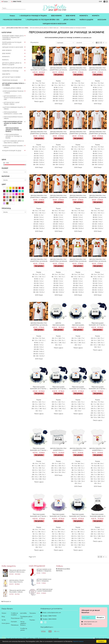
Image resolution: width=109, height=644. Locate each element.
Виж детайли (39, 75)
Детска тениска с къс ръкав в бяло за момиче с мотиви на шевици (58, 69)
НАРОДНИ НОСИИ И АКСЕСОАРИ (54, 24)
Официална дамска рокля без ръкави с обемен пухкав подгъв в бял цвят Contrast (17, 591)
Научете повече (78, 641)
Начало (12, 16)
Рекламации (15, 625)
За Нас (4, 620)
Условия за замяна (24, 629)
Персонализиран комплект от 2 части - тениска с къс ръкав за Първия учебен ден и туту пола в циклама (39, 515)
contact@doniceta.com (54, 612)
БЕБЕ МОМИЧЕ (56, 16)
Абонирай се (7, 601)
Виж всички (59, 571)
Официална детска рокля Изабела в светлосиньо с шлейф (17, 571)
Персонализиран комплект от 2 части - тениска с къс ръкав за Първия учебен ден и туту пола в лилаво (58, 515)
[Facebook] (42, 622)
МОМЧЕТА (96, 16)
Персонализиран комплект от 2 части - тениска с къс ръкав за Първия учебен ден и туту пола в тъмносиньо (78, 515)
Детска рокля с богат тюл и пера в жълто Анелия (17, 581)
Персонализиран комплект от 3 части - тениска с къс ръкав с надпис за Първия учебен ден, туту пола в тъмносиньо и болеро (98, 324)
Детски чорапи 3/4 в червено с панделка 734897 (44, 570)
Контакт (14, 622)
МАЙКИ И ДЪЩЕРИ (86, 20)
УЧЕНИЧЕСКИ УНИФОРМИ (12, 20)
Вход (3, 616)
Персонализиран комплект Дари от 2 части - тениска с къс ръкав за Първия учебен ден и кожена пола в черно (97, 515)
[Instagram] (46, 622)
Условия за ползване (14, 614)
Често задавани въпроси (23, 623)
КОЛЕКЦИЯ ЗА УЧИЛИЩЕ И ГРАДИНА (33, 16)
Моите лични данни (101, 638)
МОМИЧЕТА (84, 16)
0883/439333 (52, 619)
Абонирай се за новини (64, 569)
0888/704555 (17, 1)
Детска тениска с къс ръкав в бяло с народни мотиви (39, 197)
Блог (31, 616)
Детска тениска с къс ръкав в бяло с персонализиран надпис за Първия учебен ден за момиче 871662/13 (98, 449)
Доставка (23, 613)
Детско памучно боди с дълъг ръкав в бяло (45, 590)
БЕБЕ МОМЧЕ (71, 16)
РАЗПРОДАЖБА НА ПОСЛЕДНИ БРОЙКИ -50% (42, 20)
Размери (32, 620)
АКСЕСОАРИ (102, 20)
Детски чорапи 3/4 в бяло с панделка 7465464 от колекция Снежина (44, 580)
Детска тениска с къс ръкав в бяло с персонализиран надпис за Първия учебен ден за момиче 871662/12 (78, 449)
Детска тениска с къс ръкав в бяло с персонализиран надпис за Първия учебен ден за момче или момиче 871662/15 (58, 449)
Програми (33, 613)
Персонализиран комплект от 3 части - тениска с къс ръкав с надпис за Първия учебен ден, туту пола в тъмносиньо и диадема (98, 388)
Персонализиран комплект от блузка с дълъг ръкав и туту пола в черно (39, 69)
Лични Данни (6, 623)
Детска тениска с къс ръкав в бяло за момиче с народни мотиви (78, 69)
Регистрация (15, 618)
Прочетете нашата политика (49, 638)
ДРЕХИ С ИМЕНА (69, 20)
